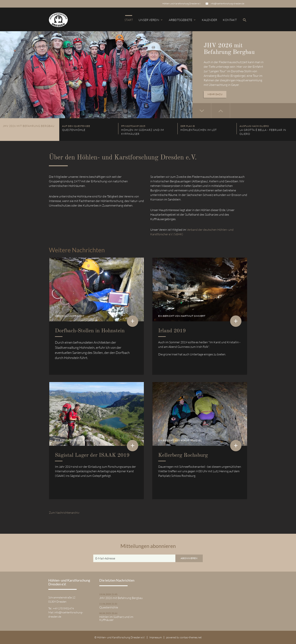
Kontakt (230, 20)
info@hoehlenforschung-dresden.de (227, 3)
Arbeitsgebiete (182, 20)
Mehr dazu (215, 94)
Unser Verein (151, 20)
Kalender (209, 20)
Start (129, 20)
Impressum (156, 637)
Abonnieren (189, 558)
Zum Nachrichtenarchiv (64, 513)
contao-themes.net (191, 637)
